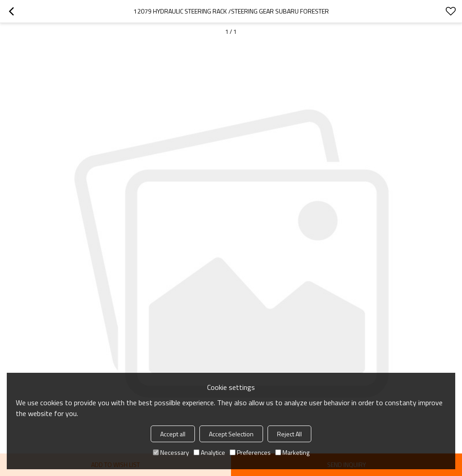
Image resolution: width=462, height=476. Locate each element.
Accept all (173, 434)
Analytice (209, 452)
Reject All (289, 434)
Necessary (171, 452)
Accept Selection (231, 434)
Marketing (292, 452)
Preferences (250, 452)
